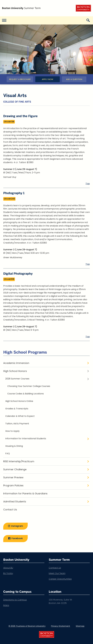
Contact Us (10, 510)
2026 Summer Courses (17, 379)
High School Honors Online (19, 401)
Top (88, 184)
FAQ (8, 453)
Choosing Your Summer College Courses (29, 386)
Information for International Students (26, 439)
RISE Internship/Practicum (19, 461)
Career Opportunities (60, 579)
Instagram (17, 526)
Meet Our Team (57, 573)
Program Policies (13, 485)
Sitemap (80, 626)
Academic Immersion (16, 363)
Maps (6, 605)
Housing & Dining (14, 446)
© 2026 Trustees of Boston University (27, 626)
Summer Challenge (15, 469)
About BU (8, 568)
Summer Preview (13, 477)
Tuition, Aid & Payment (17, 424)
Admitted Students (15, 502)
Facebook (17, 539)
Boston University (83, 8)
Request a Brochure (20, 79)
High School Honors (15, 371)
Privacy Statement (61, 626)
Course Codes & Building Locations (26, 394)
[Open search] (89, 20)
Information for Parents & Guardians (25, 493)
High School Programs (25, 352)
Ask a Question (74, 79)
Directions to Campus (15, 600)
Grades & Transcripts (17, 409)
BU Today (8, 573)
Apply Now (48, 79)
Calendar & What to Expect (20, 416)
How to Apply (12, 431)
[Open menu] (4, 20)
